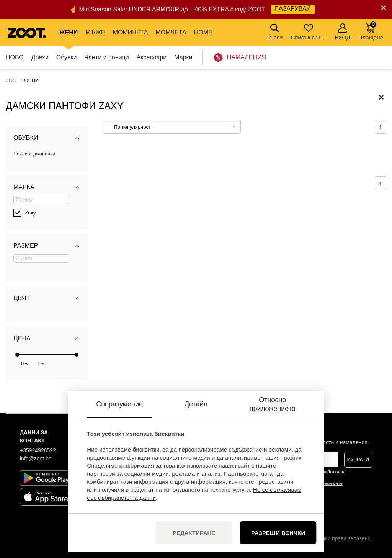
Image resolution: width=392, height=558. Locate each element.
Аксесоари (152, 57)
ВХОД (342, 32)
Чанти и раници (107, 57)
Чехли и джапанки (34, 154)
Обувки (67, 57)
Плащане (371, 31)
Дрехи (40, 57)
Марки (183, 57)
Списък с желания (309, 32)
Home (203, 32)
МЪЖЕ (95, 32)
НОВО (15, 57)
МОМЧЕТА (171, 32)
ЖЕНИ (69, 32)
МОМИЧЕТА (131, 32)
